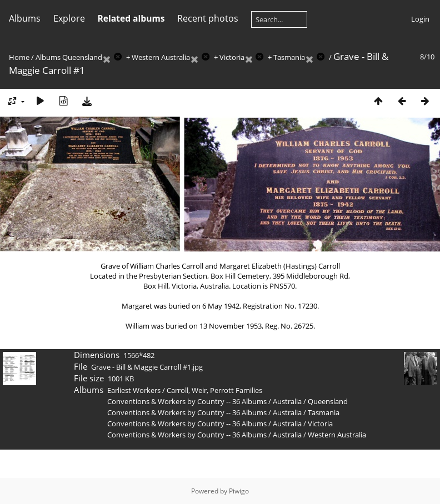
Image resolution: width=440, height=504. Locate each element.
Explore (69, 18)
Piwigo (239, 491)
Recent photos (208, 18)
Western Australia (161, 57)
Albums (25, 18)
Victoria (232, 57)
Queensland (82, 57)
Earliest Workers (134, 390)
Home (19, 57)
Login (420, 19)
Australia (287, 401)
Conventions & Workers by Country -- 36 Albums (187, 401)
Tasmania (289, 57)
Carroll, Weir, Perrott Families (214, 390)
